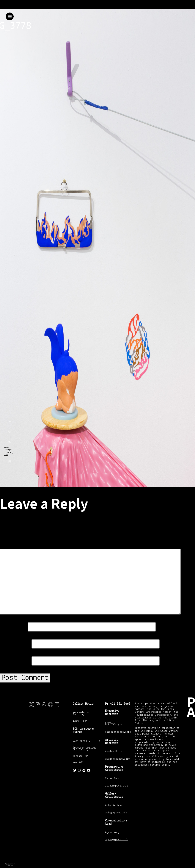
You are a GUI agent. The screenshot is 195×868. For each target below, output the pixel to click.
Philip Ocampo (8, 448)
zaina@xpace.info (117, 786)
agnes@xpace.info (117, 840)
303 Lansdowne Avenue (83, 730)
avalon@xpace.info (117, 759)
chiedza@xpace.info (118, 732)
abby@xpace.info (116, 813)
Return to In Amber (9, 865)
